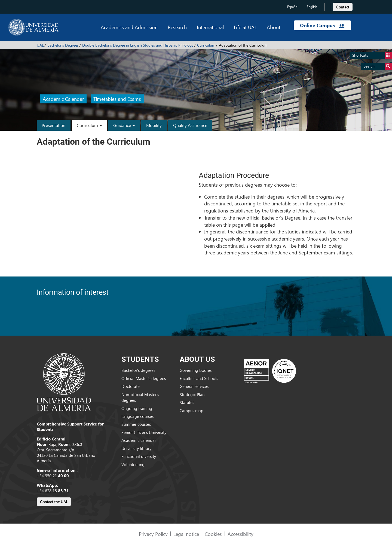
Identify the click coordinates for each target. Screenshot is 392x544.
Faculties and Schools (199, 378)
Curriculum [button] (89, 125)
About (274, 27)
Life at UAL (245, 27)
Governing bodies (196, 370)
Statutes (187, 402)
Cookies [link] (213, 534)
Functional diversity (139, 456)
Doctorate (131, 386)
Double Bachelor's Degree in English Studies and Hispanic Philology (138, 45)
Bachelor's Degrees (63, 45)
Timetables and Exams (117, 99)
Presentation (53, 125)
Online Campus (322, 25)
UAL (40, 45)
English (312, 7)
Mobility (154, 125)
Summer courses (136, 424)
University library (136, 448)
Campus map (192, 411)
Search (378, 66)
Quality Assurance (190, 125)
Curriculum (206, 45)
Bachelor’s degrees (138, 370)
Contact (343, 7)
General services (194, 386)
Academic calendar (139, 440)
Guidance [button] (124, 125)
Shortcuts (372, 55)
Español (293, 7)
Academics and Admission (129, 27)
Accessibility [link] (241, 534)
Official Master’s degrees (144, 378)
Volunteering (133, 464)
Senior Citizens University (144, 432)
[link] (343, 6)
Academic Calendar (63, 99)
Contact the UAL (54, 502)
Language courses (137, 416)
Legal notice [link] (186, 534)
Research (177, 27)
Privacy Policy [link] (153, 534)
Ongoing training (137, 408)
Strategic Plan (192, 394)
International (210, 27)
